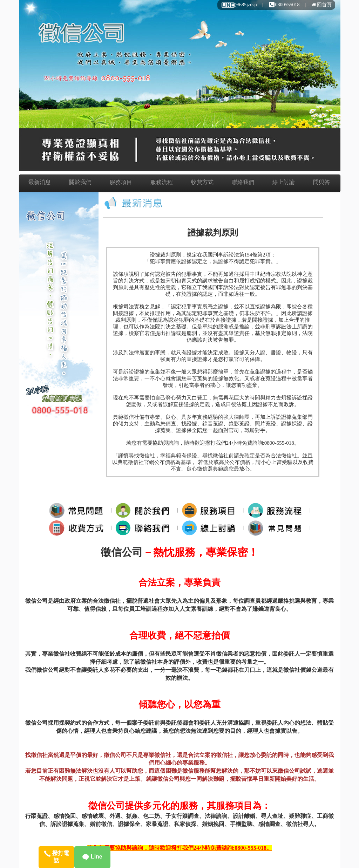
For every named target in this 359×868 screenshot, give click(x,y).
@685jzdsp (239, 5)
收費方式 (202, 182)
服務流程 (162, 182)
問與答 (321, 182)
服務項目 (121, 182)
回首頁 (322, 5)
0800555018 (284, 5)
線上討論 (284, 182)
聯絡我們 (243, 182)
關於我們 (80, 182)
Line (92, 857)
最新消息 (40, 182)
